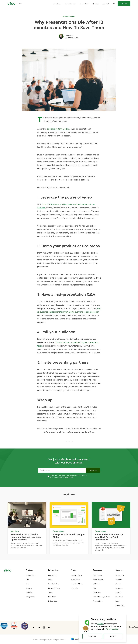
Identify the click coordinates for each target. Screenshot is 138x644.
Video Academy (99, 580)
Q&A (28, 580)
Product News (98, 601)
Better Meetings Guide (101, 597)
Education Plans (76, 584)
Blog (95, 588)
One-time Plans (76, 575)
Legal (117, 601)
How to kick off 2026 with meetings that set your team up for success (26, 537)
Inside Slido (84, 4)
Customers (119, 588)
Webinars (96, 584)
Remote (96, 4)
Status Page (133, 627)
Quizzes (29, 588)
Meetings (57, 4)
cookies (100, 624)
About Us (119, 580)
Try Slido (124, 4)
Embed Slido (53, 601)
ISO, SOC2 (119, 597)
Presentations (70, 4)
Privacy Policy (69, 477)
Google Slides (53, 584)
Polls (28, 584)
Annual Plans (75, 580)
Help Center (98, 575)
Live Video (52, 597)
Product (106, 4)
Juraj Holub (69, 35)
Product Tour (31, 575)
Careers (118, 584)
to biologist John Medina (58, 129)
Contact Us (120, 575)
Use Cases (97, 592)
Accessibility (120, 605)
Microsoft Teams (54, 588)
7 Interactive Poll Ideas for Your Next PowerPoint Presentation (109, 537)
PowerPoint (53, 575)
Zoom (50, 592)
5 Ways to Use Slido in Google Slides (69, 536)
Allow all (113, 636)
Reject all (92, 636)
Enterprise (74, 588)
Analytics (29, 592)
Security (119, 592)
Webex (51, 580)
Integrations (30, 597)
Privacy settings (112, 629)
